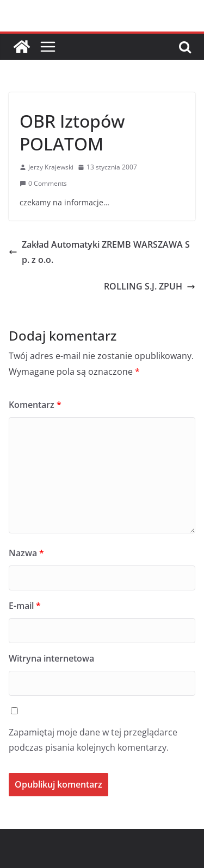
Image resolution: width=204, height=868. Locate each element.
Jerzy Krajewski (51, 167)
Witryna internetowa (51, 658)
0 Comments (43, 183)
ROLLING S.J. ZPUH (150, 286)
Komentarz (35, 405)
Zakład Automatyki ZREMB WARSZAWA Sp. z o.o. (99, 252)
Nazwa (26, 553)
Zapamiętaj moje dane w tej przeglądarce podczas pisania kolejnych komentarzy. (93, 740)
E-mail (25, 606)
